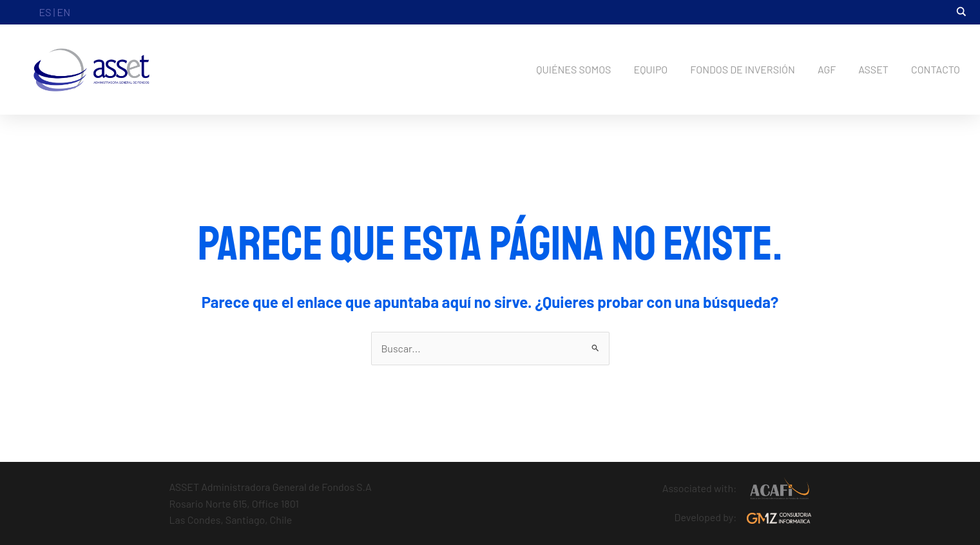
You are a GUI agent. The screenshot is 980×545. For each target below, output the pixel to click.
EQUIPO (650, 69)
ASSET (873, 69)
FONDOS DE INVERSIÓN (743, 69)
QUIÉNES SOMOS (573, 69)
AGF (827, 69)
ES (45, 12)
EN (64, 12)
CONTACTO (936, 69)
